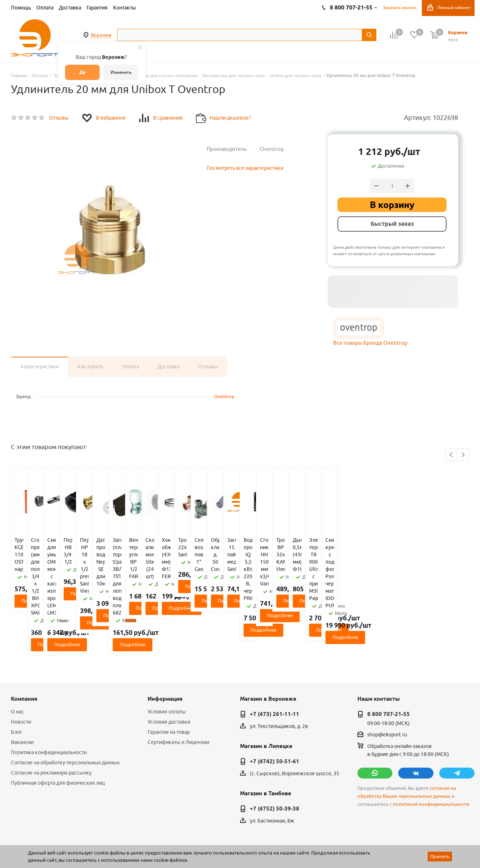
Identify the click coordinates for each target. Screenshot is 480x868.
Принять (440, 856)
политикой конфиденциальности (431, 761)
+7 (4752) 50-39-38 (275, 765)
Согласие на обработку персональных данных (65, 719)
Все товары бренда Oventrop (370, 343)
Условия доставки (169, 678)
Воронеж (101, 35)
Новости (21, 678)
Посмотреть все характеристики (245, 168)
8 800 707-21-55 (389, 671)
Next (463, 455)
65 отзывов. (102, 844)
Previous (451, 455)
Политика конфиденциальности (49, 709)
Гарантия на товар (169, 688)
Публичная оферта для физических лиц (58, 739)
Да (82, 72)
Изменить (121, 72)
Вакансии (22, 699)
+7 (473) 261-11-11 (275, 671)
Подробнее (49, 579)
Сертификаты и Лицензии (178, 699)
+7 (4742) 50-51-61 (275, 718)
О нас (17, 668)
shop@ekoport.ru (387, 691)
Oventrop (224, 396)
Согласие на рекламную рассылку (51, 729)
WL (61, 836)
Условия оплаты (167, 668)
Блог (17, 688)
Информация (165, 655)
